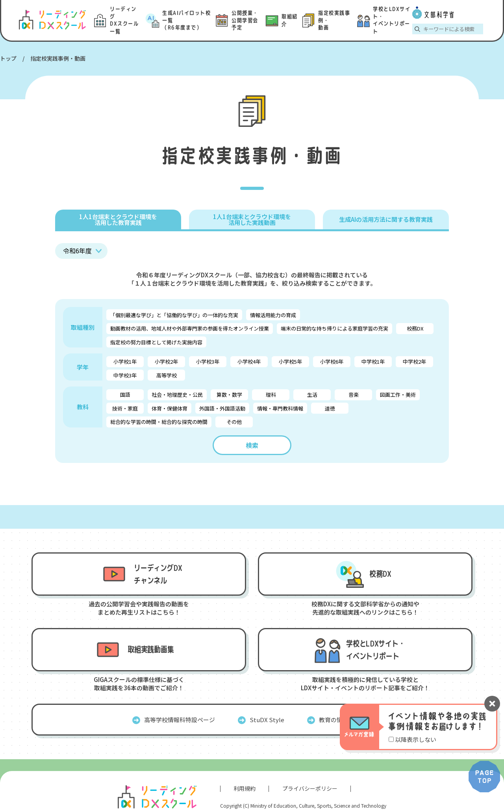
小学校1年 (125, 361)
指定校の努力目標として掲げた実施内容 (156, 342)
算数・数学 (229, 395)
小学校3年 (208, 361)
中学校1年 (373, 361)
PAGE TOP (484, 777)
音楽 (354, 395)
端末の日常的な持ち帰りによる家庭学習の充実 (334, 328)
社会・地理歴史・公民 (177, 395)
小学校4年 (249, 361)
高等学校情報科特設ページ (180, 720)
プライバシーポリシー (310, 788)
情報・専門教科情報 (280, 408)
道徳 (330, 408)
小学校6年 (332, 361)
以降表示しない (416, 739)
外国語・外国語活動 (222, 408)
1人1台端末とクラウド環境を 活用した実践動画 (252, 219)
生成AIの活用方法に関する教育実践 (386, 219)
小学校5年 (290, 361)
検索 (252, 445)
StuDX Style (267, 720)
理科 (271, 395)
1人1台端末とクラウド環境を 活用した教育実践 (118, 219)
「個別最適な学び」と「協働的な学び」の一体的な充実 (174, 315)
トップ (8, 58)
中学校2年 (414, 361)
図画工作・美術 (398, 395)
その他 (234, 422)
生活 (312, 395)
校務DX (415, 328)
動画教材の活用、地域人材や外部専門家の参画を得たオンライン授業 (190, 328)
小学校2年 (166, 361)
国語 (125, 395)
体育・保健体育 (170, 408)
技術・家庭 (125, 408)
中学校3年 (125, 375)
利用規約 (245, 788)
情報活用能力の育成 (273, 315)
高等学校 (167, 375)
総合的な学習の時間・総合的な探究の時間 (159, 422)
